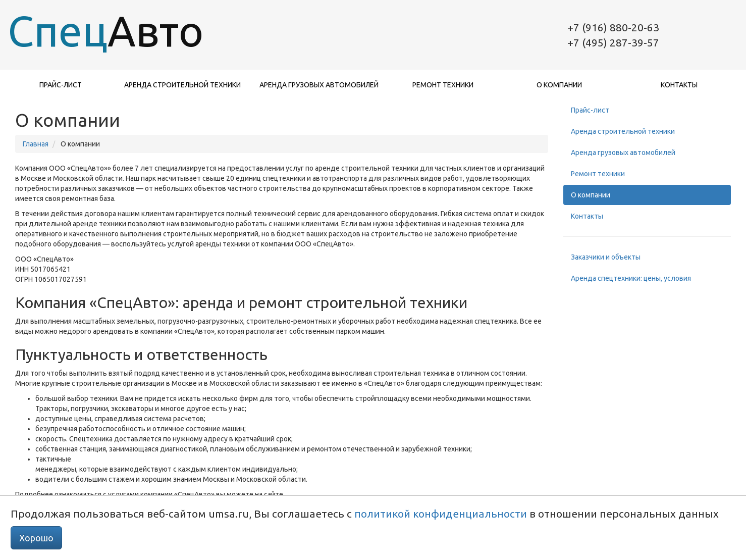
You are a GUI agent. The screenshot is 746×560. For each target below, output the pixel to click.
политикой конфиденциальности (441, 514)
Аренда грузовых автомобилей (319, 85)
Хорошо (36, 538)
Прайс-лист (61, 85)
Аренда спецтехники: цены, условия (631, 278)
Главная (36, 144)
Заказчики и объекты (606, 257)
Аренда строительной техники (182, 85)
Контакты (679, 85)
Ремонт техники (443, 85)
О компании (559, 85)
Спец (93, 31)
